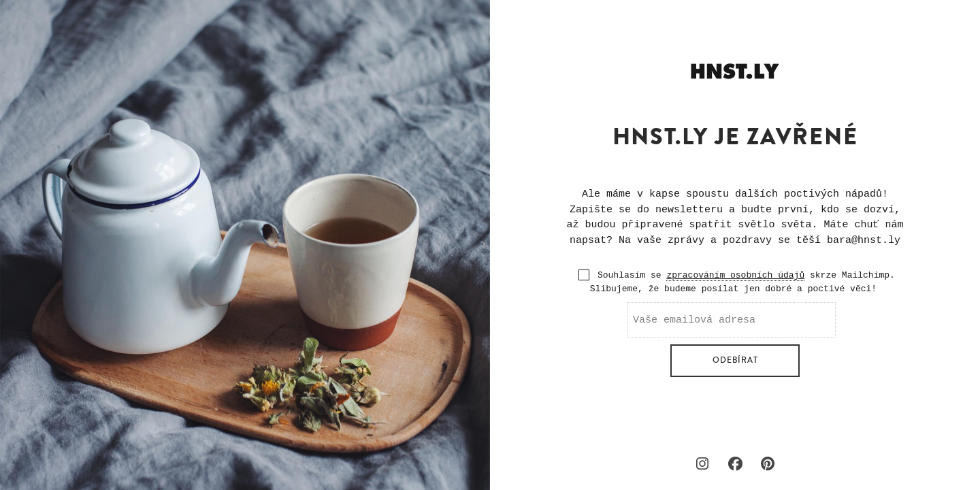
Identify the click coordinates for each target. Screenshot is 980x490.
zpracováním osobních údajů (735, 275)
